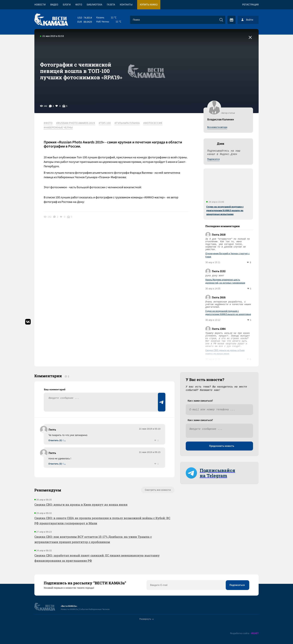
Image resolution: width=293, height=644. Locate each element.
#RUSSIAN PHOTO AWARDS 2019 (76, 123)
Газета (111, 5)
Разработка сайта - (244, 633)
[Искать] (221, 20)
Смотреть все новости (158, 490)
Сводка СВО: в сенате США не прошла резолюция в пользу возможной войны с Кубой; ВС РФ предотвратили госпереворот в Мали (102, 521)
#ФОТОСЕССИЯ (153, 123)
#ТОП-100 (105, 123)
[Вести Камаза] (51, 20)
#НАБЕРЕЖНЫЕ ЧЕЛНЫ (58, 128)
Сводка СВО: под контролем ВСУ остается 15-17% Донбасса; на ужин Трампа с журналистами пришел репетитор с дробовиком (93, 539)
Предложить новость (222, 446)
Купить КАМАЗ (149, 5)
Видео (54, 5)
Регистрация (250, 5)
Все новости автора (217, 127)
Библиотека (94, 5)
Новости (40, 5)
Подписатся (213, 159)
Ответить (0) (55, 441)
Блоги (67, 5)
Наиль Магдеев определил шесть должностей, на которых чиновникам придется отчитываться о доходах (225, 281)
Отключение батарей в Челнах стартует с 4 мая (228, 255)
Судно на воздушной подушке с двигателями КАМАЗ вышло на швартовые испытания (225, 210)
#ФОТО (48, 123)
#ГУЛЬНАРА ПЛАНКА (127, 123)
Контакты (126, 5)
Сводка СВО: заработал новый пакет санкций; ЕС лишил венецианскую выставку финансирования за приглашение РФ (97, 558)
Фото (79, 5)
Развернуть (147, 619)
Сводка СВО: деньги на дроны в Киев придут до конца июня (225, 352)
